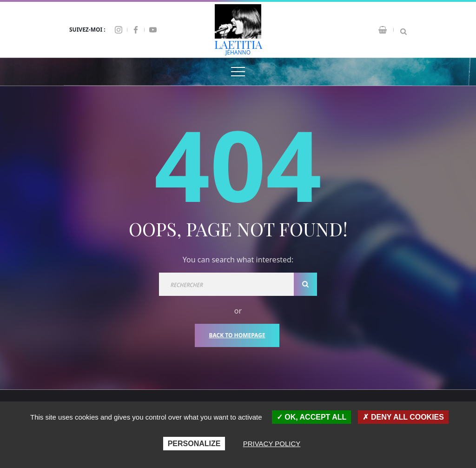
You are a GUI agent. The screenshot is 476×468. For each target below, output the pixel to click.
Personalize (194, 444)
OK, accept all (311, 417)
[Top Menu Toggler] (238, 72)
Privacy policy (272, 444)
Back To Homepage (237, 335)
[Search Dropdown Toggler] (403, 30)
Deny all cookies (403, 417)
